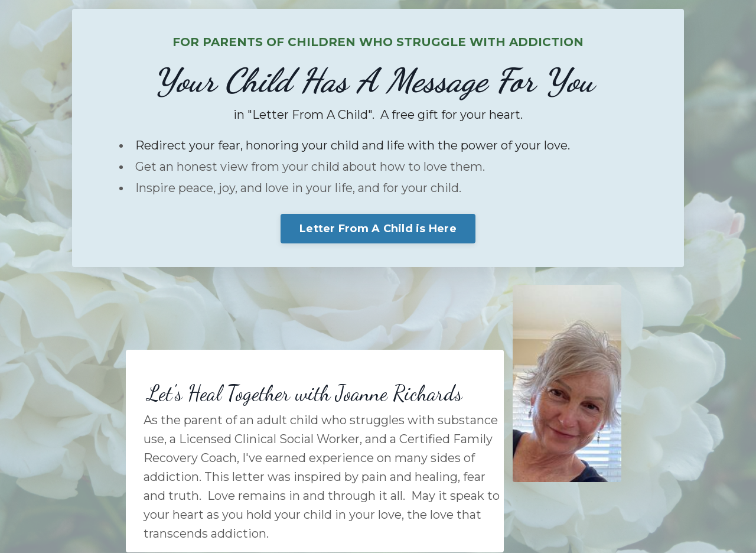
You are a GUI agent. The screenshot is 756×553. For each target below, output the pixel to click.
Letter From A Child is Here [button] (378, 229)
